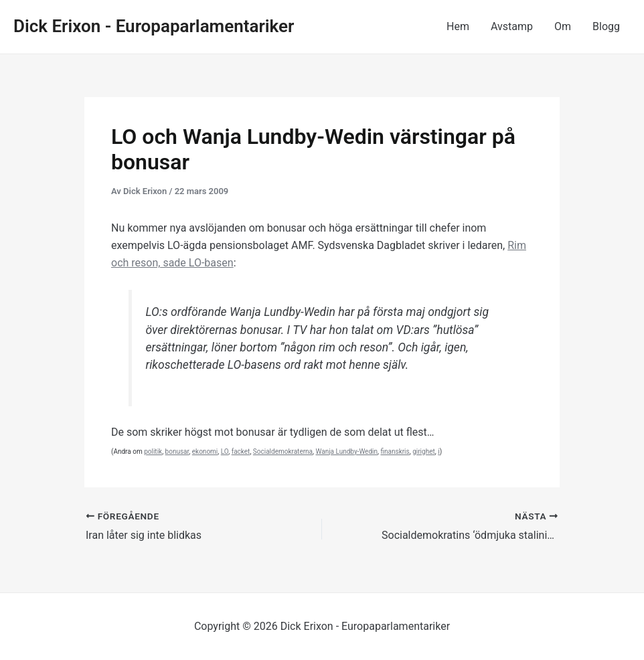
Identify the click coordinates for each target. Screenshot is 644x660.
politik (153, 451)
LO (225, 451)
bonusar (177, 451)
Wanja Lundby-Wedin (347, 451)
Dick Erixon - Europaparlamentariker (154, 26)
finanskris (395, 451)
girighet (424, 451)
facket (241, 451)
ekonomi (205, 451)
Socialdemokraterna (283, 451)
